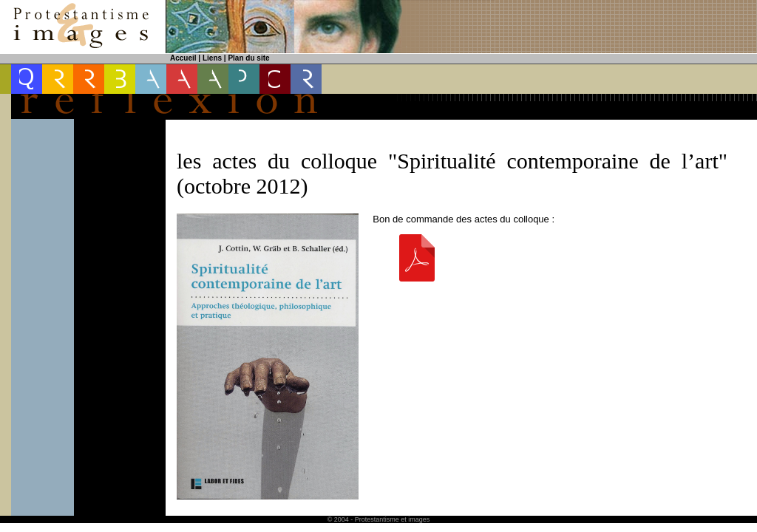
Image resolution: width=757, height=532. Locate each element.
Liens (212, 58)
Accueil (183, 58)
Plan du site (248, 58)
